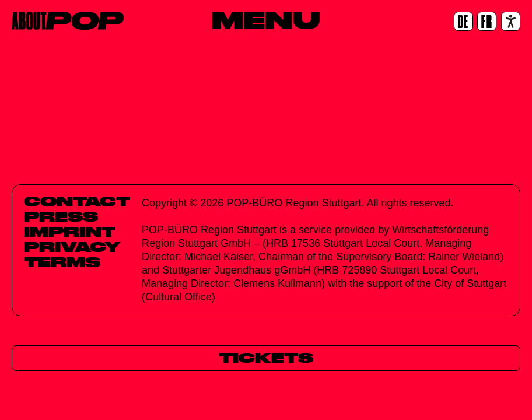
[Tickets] (266, 358)
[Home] (68, 21)
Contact (77, 201)
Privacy (72, 247)
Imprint (70, 232)
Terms (62, 262)
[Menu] (266, 20)
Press (61, 216)
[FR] (487, 21)
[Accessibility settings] (511, 21)
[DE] (463, 21)
